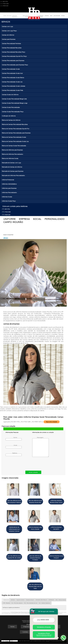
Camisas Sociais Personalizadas (11, 107)
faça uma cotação (52, 422)
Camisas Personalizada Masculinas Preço (14, 52)
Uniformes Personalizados (10, 193)
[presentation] (17, 463)
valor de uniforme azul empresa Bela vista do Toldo (35, 586)
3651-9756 (5, 2)
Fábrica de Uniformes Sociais (10, 158)
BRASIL (13, 600)
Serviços (6, 22)
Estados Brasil (30, 600)
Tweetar (6, 238)
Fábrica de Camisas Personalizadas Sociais (14, 137)
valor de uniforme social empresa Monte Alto (35, 501)
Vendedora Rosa (44, 634)
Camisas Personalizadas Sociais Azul (12, 73)
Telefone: (12, 454)
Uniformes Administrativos (9, 184)
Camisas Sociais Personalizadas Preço (13, 112)
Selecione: (6, 600)
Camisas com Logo (8, 27)
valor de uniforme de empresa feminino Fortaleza (35, 558)
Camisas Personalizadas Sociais (11, 69)
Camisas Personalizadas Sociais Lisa (12, 82)
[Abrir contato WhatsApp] (63, 638)
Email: (12, 446)
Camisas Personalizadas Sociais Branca (13, 78)
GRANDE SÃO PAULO (41, 600)
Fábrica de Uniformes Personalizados (13, 154)
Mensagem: (38, 447)
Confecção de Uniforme (9, 116)
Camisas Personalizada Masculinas (12, 48)
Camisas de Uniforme (8, 35)
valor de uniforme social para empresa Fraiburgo (14, 501)
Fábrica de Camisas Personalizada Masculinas (15, 124)
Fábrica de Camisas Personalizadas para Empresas (16, 133)
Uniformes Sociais (7, 197)
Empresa (26, 627)
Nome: (12, 438)
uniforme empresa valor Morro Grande (35, 528)
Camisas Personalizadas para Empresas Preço (15, 65)
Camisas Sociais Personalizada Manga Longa (15, 103)
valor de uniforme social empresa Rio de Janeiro (14, 557)
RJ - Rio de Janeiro (17, 603)
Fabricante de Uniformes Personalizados (14, 176)
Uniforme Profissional (8, 180)
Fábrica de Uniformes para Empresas (12, 150)
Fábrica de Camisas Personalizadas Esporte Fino (16, 129)
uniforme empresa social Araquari (56, 557)
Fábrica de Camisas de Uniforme (11, 120)
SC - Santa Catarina (44, 603)
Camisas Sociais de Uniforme (10, 95)
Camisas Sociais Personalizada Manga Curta (14, 99)
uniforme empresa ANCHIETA (56, 528)
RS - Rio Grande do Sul (31, 603)
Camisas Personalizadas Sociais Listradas (14, 86)
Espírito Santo (20, 600)
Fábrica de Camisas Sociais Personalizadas (14, 146)
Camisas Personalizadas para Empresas (13, 61)
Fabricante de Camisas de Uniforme (12, 167)
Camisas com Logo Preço (9, 31)
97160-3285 (6, 4)
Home (12, 627)
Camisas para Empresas (9, 39)
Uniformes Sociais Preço (9, 201)
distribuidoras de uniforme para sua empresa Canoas (14, 529)
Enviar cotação (33, 472)
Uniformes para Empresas (9, 188)
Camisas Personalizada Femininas (12, 44)
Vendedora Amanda (44, 627)
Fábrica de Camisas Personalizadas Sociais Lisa (15, 141)
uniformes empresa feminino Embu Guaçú (56, 501)
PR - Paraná (7, 603)
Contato (25, 632)
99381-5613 (5, 6)
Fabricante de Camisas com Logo (12, 163)
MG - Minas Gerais (61, 600)
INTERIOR (51, 600)
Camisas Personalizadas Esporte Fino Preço (14, 56)
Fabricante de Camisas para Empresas (13, 171)
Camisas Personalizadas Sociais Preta (13, 90)
